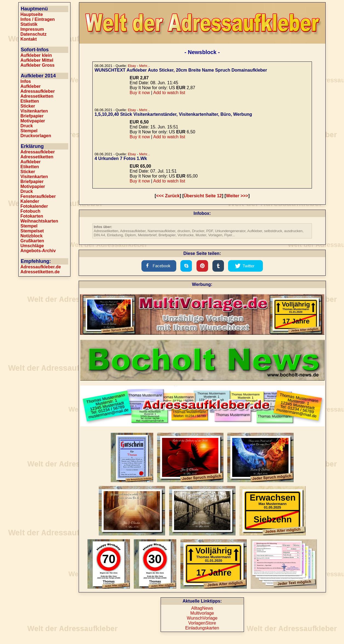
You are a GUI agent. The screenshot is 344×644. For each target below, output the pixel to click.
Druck (27, 126)
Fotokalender (34, 206)
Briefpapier (32, 116)
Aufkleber (31, 86)
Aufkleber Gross (38, 65)
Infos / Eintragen (38, 19)
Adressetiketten (37, 96)
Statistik (29, 24)
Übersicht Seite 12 (203, 196)
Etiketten (30, 101)
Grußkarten (32, 241)
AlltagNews (202, 608)
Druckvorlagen (36, 136)
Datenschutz (34, 34)
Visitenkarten (34, 111)
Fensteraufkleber (38, 196)
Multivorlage (202, 613)
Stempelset (32, 231)
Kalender (30, 201)
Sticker (28, 106)
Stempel (29, 131)
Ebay (132, 66)
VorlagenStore (202, 623)
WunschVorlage (202, 618)
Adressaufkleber (38, 91)
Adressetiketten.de (40, 272)
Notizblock (32, 236)
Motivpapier (33, 121)
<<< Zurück (168, 196)
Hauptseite (32, 14)
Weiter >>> (237, 196)
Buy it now (140, 93)
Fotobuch (31, 211)
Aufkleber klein (36, 55)
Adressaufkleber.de (41, 267)
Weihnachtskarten (39, 221)
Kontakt (29, 39)
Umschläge (32, 246)
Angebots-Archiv (38, 251)
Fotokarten (32, 216)
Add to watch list (169, 93)
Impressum (32, 29)
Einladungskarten (202, 628)
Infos (26, 81)
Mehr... (145, 66)
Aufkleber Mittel (37, 60)
